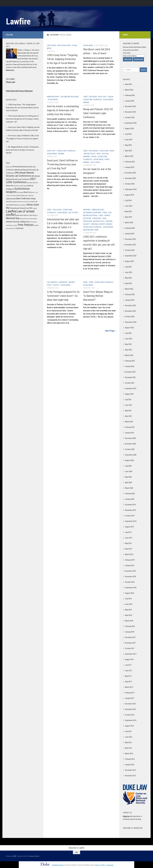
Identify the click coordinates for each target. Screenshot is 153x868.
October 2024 (130, 184)
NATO (99, 154)
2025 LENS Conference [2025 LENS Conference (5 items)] (32, 183)
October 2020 (130, 449)
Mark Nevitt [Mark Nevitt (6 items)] (20, 215)
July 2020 (128, 466)
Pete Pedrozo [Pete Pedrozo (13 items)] (26, 225)
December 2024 (130, 173)
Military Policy (90, 154)
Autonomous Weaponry (92, 213)
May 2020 (128, 477)
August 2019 (129, 527)
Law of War (51, 45)
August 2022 (129, 328)
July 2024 (128, 200)
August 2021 (129, 394)
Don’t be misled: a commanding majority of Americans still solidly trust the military (63, 110)
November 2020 (131, 444)
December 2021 (130, 372)
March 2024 (129, 223)
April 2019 (129, 549)
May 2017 (128, 676)
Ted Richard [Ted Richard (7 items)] (19, 228)
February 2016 (130, 759)
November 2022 (131, 311)
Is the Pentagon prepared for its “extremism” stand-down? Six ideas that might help (63, 296)
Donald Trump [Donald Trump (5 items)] (21, 202)
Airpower (87, 210)
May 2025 (128, 145)
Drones (107, 215)
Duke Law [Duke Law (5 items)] (28, 202)
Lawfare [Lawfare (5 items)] (35, 208)
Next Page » (110, 331)
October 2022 (130, 317)
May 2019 (128, 543)
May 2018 (128, 610)
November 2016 (131, 709)
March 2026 (129, 90)
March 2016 (129, 754)
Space (107, 159)
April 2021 (129, 416)
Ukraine (86, 102)
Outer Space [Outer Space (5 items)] (9, 225)
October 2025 (130, 117)
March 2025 (129, 156)
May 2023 (128, 278)
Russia (111, 97)
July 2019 (128, 532)
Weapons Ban (88, 230)
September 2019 (131, 521)
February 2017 (130, 693)
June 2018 (129, 604)
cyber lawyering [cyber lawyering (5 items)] (29, 196)
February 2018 (130, 626)
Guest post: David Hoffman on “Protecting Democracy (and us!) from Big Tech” (62, 164)
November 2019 (131, 510)
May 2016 (128, 742)
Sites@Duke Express (58, 865)
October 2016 (130, 715)
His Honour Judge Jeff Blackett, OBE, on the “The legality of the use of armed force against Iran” (22, 139)
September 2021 (131, 388)
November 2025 (131, 112)
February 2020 (130, 494)
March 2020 (129, 488)
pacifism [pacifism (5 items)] (15, 225)
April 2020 (129, 483)
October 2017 (130, 648)
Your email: (127, 53)
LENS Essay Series (64, 45)
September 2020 (131, 455)
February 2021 (130, 427)
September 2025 (131, 123)
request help (110, 865)
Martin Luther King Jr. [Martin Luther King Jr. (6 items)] (31, 215)
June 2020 (129, 471)
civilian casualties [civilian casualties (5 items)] (11, 196)
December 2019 (130, 505)
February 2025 (130, 162)
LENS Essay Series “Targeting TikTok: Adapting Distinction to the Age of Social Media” (62, 59)
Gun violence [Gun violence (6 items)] (22, 205)
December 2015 (130, 770)
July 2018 (128, 599)
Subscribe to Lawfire (77, 848)
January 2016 (130, 765)
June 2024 (129, 206)
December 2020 (130, 438)
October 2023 (130, 250)
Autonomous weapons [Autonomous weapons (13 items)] (18, 190)
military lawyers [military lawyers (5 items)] (33, 219)
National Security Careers (102, 224)
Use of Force (95, 162)
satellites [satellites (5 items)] (36, 225)
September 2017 (131, 654)
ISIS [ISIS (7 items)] (31, 208)
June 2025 (129, 140)
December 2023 (130, 239)
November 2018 (131, 577)
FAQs (103, 865)
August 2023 (129, 261)
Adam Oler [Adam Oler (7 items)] (10, 186)
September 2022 (131, 322)
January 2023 (130, 300)
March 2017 (129, 687)
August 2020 (129, 460)
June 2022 (129, 339)
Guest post (102, 97)
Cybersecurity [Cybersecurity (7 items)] (11, 199)
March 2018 (129, 621)
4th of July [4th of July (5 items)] (9, 167)
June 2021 (129, 405)
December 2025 (130, 106)
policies (97, 865)
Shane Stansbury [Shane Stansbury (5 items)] (10, 229)
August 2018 (129, 593)
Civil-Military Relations (70, 97)
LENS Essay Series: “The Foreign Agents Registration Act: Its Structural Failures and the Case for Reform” (22, 108)
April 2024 (129, 217)
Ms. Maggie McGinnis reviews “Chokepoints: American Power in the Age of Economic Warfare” (23, 150)
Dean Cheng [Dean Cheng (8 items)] (31, 199)
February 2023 (130, 294)
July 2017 (128, 665)
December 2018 (130, 571)
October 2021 (130, 383)
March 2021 (129, 422)
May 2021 (128, 411)
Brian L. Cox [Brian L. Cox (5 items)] (35, 192)
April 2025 (129, 151)
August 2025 (129, 129)
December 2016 (130, 704)
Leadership (97, 218)
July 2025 (128, 134)
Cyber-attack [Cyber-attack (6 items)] (21, 195)
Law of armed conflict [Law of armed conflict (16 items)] (20, 213)
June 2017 (129, 671)
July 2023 (128, 267)
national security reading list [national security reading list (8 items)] (17, 222)
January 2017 (130, 698)
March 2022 (129, 355)
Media (112, 151)
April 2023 (129, 283)
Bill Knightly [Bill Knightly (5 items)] (20, 192)
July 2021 (128, 400)
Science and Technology (92, 100)
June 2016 (129, 737)
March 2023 (129, 289)
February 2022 (130, 361)
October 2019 (130, 516)
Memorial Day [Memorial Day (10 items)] (13, 218)
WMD (97, 230)
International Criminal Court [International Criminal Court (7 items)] (20, 208)
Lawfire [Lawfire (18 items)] (11, 211)
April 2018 (129, 615)
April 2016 (129, 748)
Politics (56, 285)
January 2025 (130, 167)
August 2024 (129, 195)
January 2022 (130, 366)
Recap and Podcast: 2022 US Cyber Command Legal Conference (98, 113)
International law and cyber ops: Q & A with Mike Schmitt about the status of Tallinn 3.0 (63, 223)
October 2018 (130, 582)
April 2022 (129, 350)
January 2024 (130, 234)
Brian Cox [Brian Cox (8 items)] (27, 192)
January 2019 (130, 565)
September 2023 (131, 256)
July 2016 (128, 731)
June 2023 (129, 272)
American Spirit (53, 97)
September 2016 (131, 720)
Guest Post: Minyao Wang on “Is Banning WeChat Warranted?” (98, 296)
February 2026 (130, 95)
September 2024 (131, 189)
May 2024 (128, 211)
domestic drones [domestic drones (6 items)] (12, 202)
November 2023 (131, 245)
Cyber (85, 97)
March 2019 (129, 554)
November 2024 (131, 178)
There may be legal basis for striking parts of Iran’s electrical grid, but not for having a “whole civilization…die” (22, 119)
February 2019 (130, 560)
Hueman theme (34, 856)
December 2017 (130, 637)
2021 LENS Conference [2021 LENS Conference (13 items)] (21, 180)
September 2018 (131, 588)
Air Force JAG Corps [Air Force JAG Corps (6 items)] (20, 186)
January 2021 (130, 433)
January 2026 (130, 101)
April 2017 (129, 682)
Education (93, 97)
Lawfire (18, 22)
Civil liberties (52, 282)
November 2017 (131, 643)
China (105, 213)
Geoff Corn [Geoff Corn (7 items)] (13, 205)
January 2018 (130, 632)
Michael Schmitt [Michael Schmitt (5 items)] (24, 219)
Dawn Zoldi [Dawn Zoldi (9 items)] (21, 198)
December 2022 (130, 306)
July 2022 (128, 333)
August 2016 (129, 726)
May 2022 (128, 344)
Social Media (88, 45)
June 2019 (129, 538)
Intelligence (94, 151)
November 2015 (131, 776)
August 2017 (129, 660)
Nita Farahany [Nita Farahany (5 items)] (33, 222)
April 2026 (129, 84)
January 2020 (130, 499)
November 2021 (131, 377)
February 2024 (130, 228)
